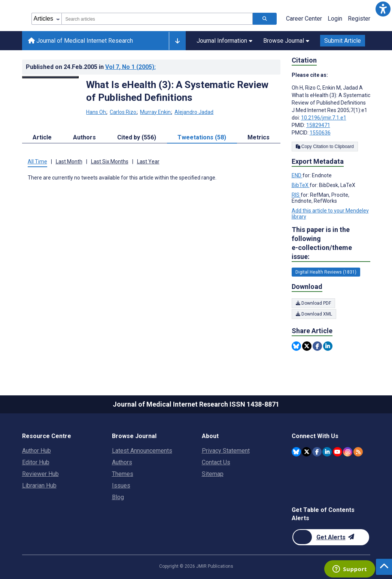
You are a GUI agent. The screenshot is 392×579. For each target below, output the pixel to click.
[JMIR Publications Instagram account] (348, 452)
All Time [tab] (37, 162)
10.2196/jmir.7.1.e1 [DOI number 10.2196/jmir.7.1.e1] (324, 118)
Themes (123, 474)
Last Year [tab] (148, 162)
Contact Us (216, 462)
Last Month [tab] (69, 162)
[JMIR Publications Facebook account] (317, 452)
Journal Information (224, 41)
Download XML (314, 314)
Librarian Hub (39, 485)
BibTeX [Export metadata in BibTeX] (301, 185)
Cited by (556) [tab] (137, 137)
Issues (121, 485)
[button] (383, 9)
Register (359, 19)
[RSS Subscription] (358, 452)
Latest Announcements (142, 451)
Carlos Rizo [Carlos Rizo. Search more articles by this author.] (124, 112)
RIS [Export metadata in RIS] (296, 195)
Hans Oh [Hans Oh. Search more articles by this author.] (97, 112)
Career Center (304, 19)
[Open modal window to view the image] (51, 77)
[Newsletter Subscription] (331, 537)
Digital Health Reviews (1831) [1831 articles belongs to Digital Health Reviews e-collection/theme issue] (326, 272)
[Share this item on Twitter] (307, 346)
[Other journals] (177, 41)
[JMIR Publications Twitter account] (306, 452)
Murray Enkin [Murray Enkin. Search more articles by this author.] (156, 112)
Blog (118, 497)
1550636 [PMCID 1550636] (320, 133)
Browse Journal (286, 41)
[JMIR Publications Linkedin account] (327, 452)
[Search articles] (265, 19)
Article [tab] (42, 137)
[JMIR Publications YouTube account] (338, 452)
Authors (122, 462)
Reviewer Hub (40, 474)
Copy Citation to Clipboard (325, 147)
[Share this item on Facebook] (317, 346)
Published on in (91, 67)
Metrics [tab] (259, 137)
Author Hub (37, 451)
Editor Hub (36, 462)
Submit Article (343, 41)
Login (335, 19)
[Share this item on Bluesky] (296, 346)
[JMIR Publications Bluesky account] (296, 452)
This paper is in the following (331, 243)
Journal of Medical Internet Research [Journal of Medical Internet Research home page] (80, 41)
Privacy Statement (226, 451)
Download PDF (313, 303)
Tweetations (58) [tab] (202, 137)
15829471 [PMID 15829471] (318, 125)
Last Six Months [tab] (110, 162)
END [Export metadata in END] (297, 175)
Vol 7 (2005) (130, 67)
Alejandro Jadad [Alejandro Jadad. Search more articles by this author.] (194, 112)
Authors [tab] (84, 137)
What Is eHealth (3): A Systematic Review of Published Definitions (177, 91)
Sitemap (213, 474)
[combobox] (157, 19)
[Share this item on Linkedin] (328, 346)
